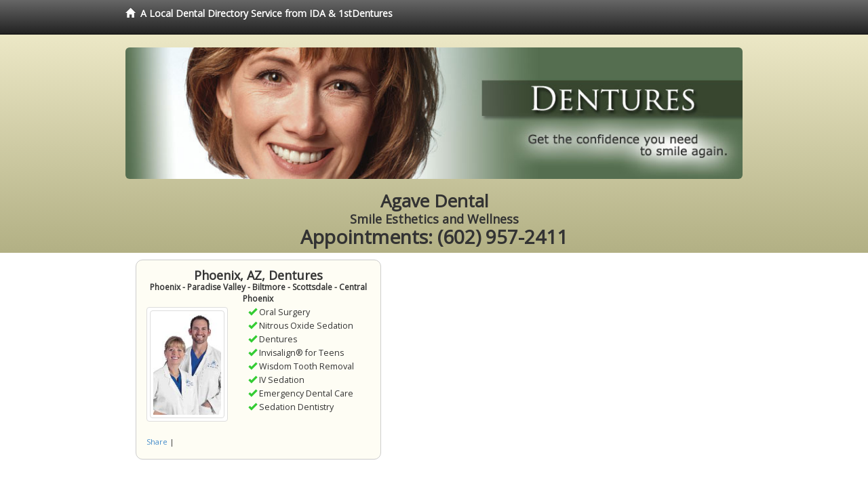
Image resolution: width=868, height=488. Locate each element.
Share (157, 442)
